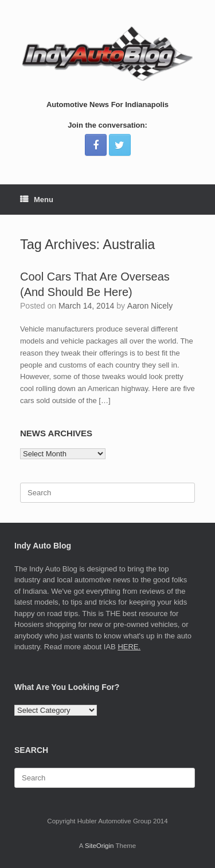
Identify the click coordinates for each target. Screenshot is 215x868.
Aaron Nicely (150, 306)
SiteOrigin (99, 846)
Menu (37, 200)
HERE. (129, 647)
